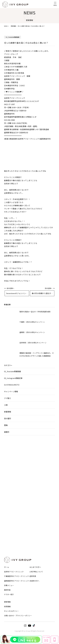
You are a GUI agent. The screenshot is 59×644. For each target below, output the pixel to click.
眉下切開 (7, 460)
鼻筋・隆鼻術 (35, 453)
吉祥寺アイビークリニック (14, 572)
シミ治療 (34, 520)
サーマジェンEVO (9, 486)
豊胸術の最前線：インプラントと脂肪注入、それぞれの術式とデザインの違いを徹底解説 (37, 354)
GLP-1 (6, 503)
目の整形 (8, 418)
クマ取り (8, 398)
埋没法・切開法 (9, 453)
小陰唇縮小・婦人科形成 (11, 517)
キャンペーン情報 (11, 391)
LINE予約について (36, 572)
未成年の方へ (34, 581)
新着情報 (8, 412)
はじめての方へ (35, 567)
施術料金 (7, 590)
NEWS (6, 26)
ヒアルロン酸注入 (37, 500)
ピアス (33, 529)
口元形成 (34, 476)
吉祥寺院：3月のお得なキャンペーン (33, 343)
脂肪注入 (34, 503)
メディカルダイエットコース (12, 506)
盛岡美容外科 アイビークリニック (16, 581)
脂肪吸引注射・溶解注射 (11, 497)
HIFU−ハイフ (8, 483)
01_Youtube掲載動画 (12, 371)
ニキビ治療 (35, 517)
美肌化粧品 (35, 533)
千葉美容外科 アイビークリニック (16, 576)
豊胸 (6, 425)
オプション (36, 539)
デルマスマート (36, 526)
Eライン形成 (35, 480)
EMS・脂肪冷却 (9, 500)
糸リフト (7, 473)
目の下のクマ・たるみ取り (12, 456)
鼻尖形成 (34, 456)
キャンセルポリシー (11, 611)
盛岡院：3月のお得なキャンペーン (32, 332)
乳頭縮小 (7, 523)
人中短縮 (34, 473)
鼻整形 (7, 432)
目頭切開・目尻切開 (10, 463)
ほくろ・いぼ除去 (37, 523)
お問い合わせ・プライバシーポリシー (18, 616)
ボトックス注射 (36, 497)
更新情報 (13, 26)
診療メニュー (9, 585)
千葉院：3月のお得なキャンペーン (32, 322)
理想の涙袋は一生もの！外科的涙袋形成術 (35, 312)
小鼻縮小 (34, 460)
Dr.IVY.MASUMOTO (12, 385)
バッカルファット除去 (10, 480)
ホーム (7, 567)
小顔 (6, 405)
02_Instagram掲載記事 (13, 378)
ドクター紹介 (9, 594)
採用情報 (7, 606)
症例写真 (33, 576)
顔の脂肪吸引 (8, 476)
